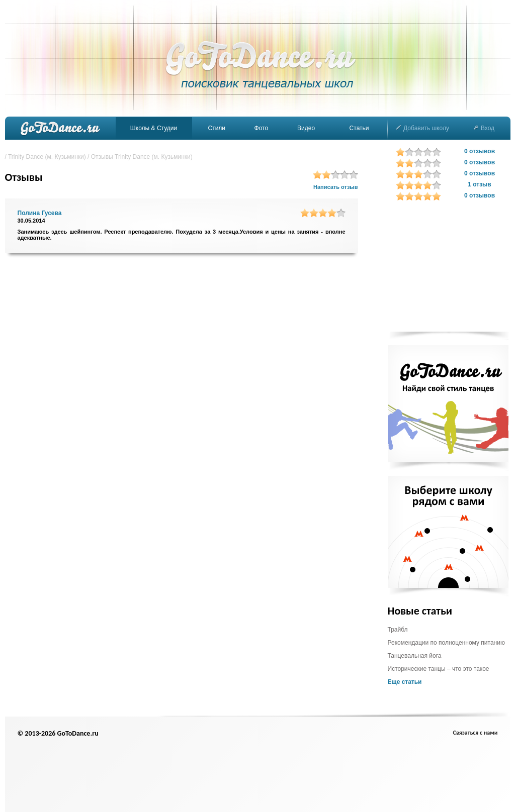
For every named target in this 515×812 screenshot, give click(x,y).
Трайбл (398, 630)
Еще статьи (405, 682)
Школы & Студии (154, 128)
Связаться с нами (476, 733)
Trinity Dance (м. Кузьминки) (47, 157)
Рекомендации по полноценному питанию (446, 643)
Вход (484, 128)
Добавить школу (423, 128)
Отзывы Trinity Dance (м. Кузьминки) (142, 157)
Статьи (359, 128)
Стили (217, 128)
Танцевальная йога (415, 656)
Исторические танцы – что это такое (439, 669)
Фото (262, 128)
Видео (306, 128)
